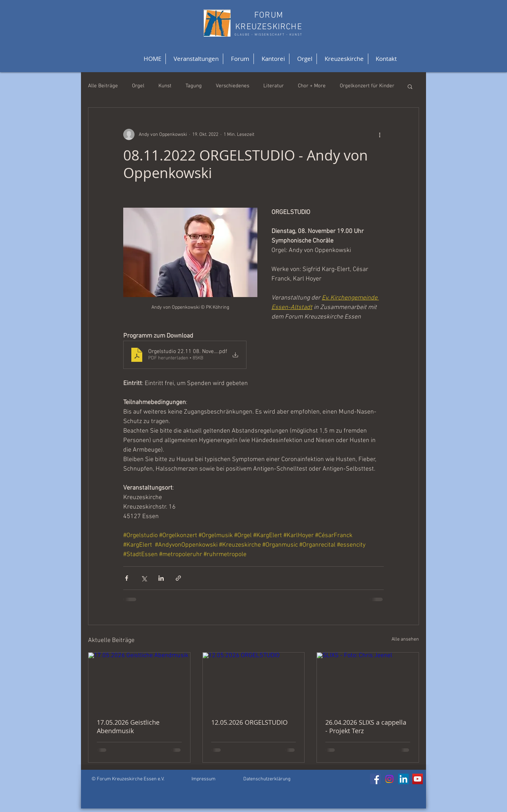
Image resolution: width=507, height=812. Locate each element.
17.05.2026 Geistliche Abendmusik (128, 726)
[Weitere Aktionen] (380, 134)
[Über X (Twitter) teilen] (144, 578)
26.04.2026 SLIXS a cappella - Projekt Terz (366, 726)
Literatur (274, 86)
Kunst (165, 86)
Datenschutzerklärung (267, 779)
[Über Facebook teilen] (127, 578)
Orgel (138, 86)
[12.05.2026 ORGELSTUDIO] (254, 681)
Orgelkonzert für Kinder (367, 86)
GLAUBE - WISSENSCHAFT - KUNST (268, 35)
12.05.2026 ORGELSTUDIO (249, 722)
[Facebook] (375, 779)
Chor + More (312, 86)
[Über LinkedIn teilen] (161, 578)
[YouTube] (418, 779)
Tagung (194, 86)
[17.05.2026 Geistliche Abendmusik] (139, 681)
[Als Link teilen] (178, 578)
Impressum (204, 779)
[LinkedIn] (403, 779)
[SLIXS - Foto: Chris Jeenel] (368, 681)
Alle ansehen (405, 639)
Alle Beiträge (103, 86)
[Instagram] (389, 779)
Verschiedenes (233, 86)
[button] (410, 86)
